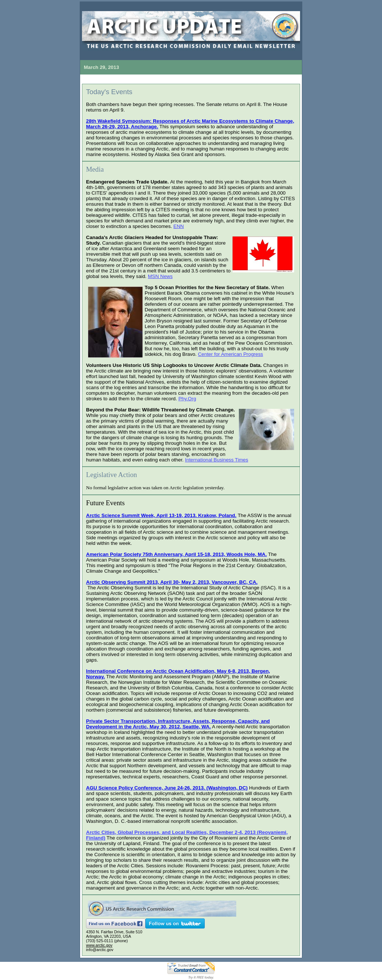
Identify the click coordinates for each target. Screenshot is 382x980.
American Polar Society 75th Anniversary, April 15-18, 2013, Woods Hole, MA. (176, 554)
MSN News (160, 276)
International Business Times (217, 460)
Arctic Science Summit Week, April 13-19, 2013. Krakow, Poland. (161, 515)
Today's (109, 92)
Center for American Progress (231, 354)
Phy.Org (187, 399)
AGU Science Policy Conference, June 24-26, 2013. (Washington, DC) (167, 788)
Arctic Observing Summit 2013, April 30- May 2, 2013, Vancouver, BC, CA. (172, 582)
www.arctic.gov (99, 945)
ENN (179, 226)
